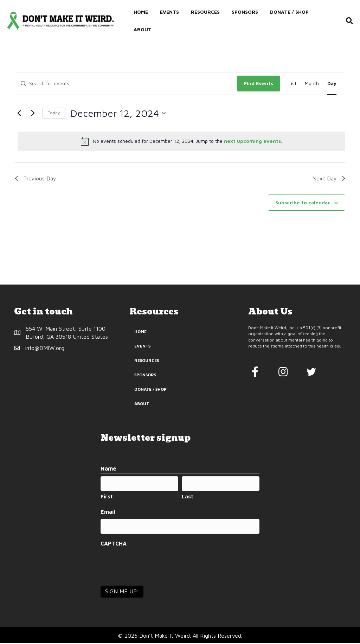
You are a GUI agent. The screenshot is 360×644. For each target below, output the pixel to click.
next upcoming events (252, 144)
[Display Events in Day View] (332, 87)
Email (108, 514)
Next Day (329, 181)
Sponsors (244, 12)
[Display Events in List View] (292, 87)
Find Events (259, 86)
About (142, 29)
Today (54, 116)
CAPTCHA (114, 544)
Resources (205, 12)
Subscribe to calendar (303, 206)
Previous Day (36, 181)
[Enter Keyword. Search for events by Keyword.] (126, 87)
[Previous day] (19, 116)
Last (188, 499)
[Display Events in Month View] (312, 87)
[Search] (348, 21)
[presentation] (154, 565)
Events (169, 12)
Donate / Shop (289, 12)
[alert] (181, 145)
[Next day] (33, 116)
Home (140, 12)
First (107, 499)
